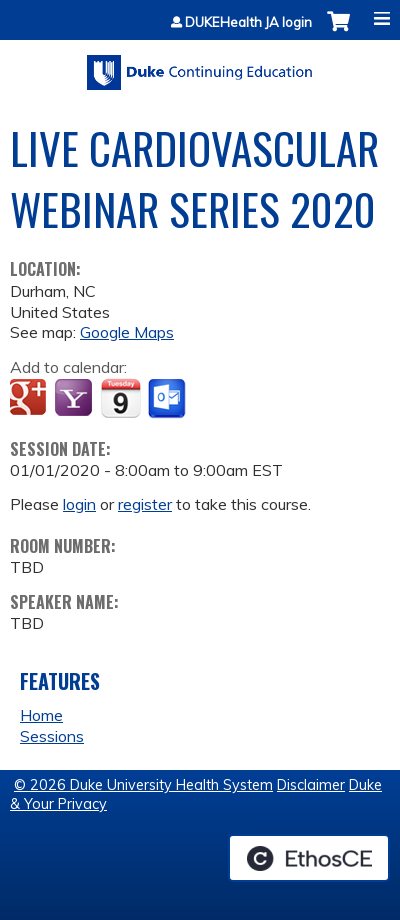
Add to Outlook (168, 399)
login (79, 504)
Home (41, 715)
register (145, 504)
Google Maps (127, 332)
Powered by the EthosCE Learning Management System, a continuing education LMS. (309, 858)
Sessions (52, 736)
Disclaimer (311, 785)
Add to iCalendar (120, 398)
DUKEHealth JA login (248, 22)
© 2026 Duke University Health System (143, 785)
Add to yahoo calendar (75, 399)
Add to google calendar (30, 399)
